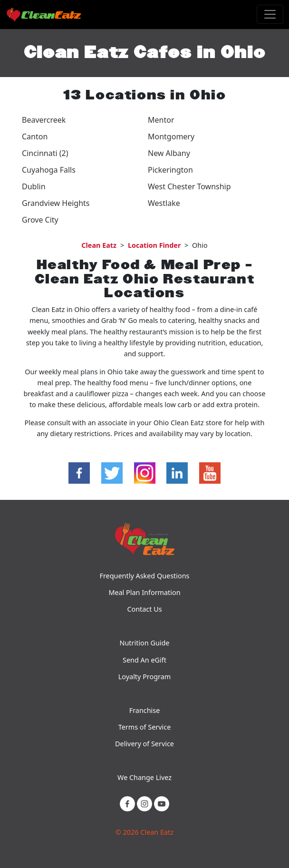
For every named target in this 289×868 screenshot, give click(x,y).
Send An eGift (144, 660)
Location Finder (154, 245)
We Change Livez (144, 777)
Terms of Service (145, 727)
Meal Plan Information (144, 592)
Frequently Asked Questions (144, 576)
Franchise (145, 710)
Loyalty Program (144, 677)
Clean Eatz (99, 245)
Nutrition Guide (145, 643)
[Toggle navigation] (270, 14)
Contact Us (144, 609)
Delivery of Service (144, 744)
